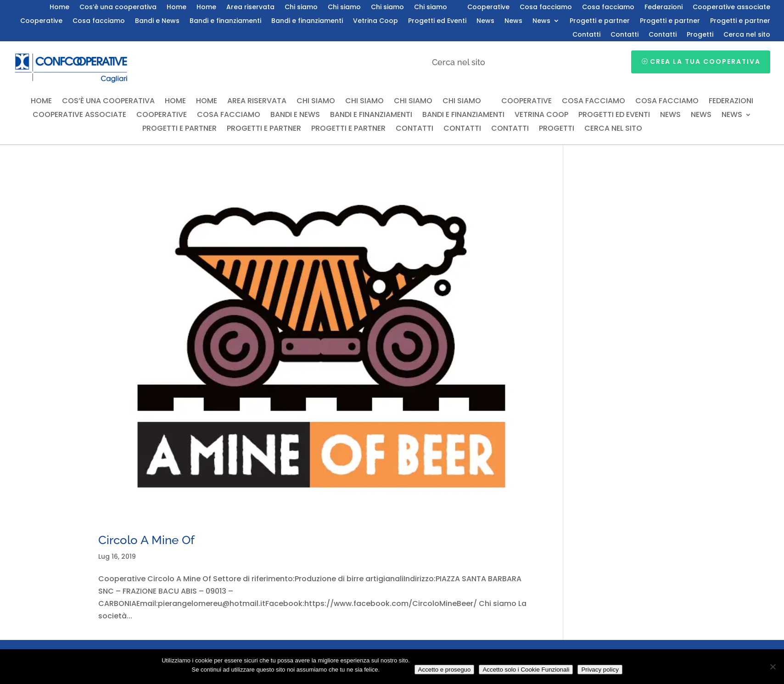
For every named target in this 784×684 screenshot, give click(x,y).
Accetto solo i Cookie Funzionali (526, 670)
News (485, 21)
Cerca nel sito (747, 35)
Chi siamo (301, 8)
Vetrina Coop (375, 21)
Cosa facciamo (546, 8)
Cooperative (488, 8)
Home (59, 8)
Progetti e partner (600, 21)
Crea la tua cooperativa (705, 61)
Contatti (586, 35)
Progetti (700, 35)
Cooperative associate (731, 8)
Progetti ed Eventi (437, 21)
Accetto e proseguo (445, 670)
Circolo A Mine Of (146, 540)
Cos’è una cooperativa (118, 8)
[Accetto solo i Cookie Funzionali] (773, 667)
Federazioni (664, 8)
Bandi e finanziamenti (225, 21)
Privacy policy (600, 670)
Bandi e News (157, 21)
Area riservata (250, 8)
